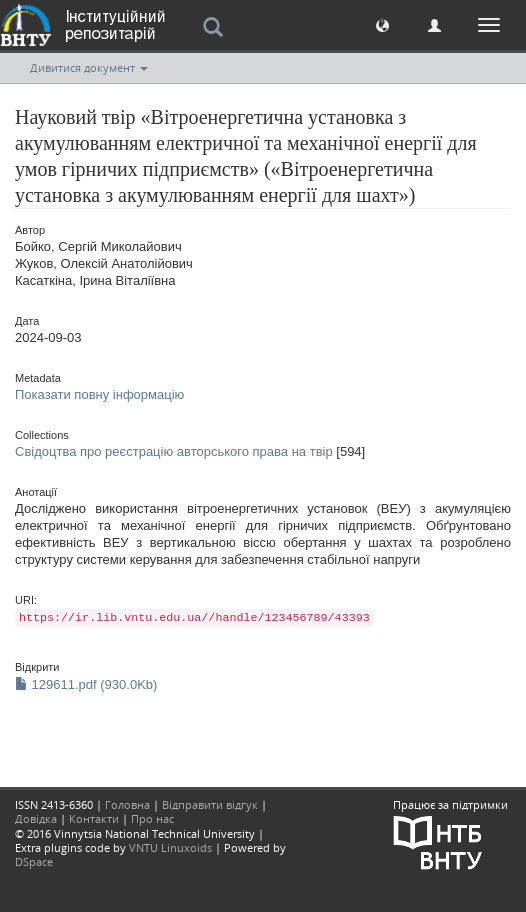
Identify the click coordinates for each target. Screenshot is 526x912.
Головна (127, 804)
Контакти (94, 818)
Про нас (152, 818)
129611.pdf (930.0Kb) (86, 684)
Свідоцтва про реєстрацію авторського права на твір (174, 451)
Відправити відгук (210, 804)
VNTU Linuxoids (170, 847)
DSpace (34, 861)
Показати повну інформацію (99, 394)
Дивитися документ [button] (89, 67)
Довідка (36, 818)
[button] (382, 24)
